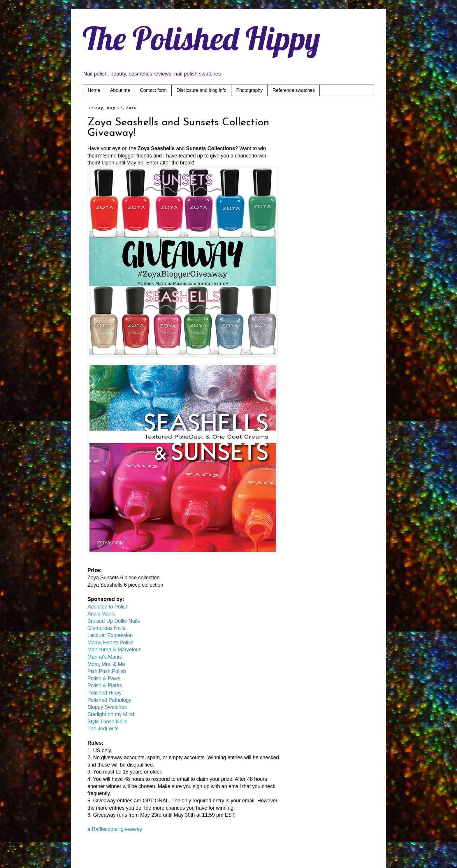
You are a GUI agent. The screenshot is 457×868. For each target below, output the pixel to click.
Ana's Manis (101, 614)
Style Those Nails (107, 722)
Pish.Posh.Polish (107, 671)
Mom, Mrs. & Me (106, 664)
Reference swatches (294, 90)
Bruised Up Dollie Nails (114, 621)
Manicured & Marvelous (114, 650)
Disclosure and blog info (202, 90)
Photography (250, 90)
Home (94, 90)
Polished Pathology (109, 700)
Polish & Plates (105, 685)
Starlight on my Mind (111, 714)
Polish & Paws (104, 678)
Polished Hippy (104, 693)
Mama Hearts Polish (110, 643)
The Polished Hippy (202, 38)
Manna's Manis (105, 657)
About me (120, 90)
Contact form (153, 90)
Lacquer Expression (110, 635)
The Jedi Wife (103, 729)
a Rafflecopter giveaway (115, 829)
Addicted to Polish (108, 607)
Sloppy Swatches (107, 707)
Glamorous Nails (106, 628)
